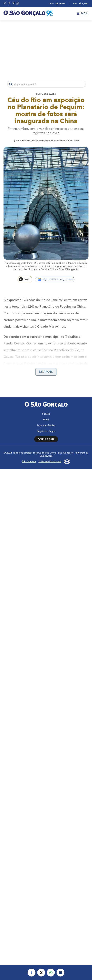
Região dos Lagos (46, 431)
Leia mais (46, 372)
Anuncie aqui (46, 439)
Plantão (46, 414)
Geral (46, 420)
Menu (83, 14)
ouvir (24, 279)
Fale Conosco (29, 462)
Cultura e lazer (46, 94)
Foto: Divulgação (69, 269)
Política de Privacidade (50, 462)
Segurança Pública (46, 426)
